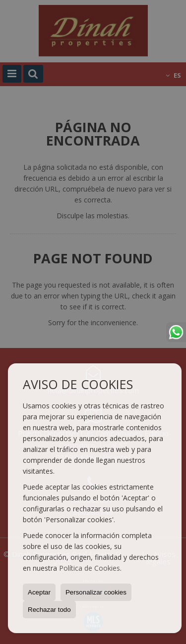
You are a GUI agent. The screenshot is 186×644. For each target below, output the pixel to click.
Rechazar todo (49, 610)
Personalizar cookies (96, 592)
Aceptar (39, 592)
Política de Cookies (90, 568)
